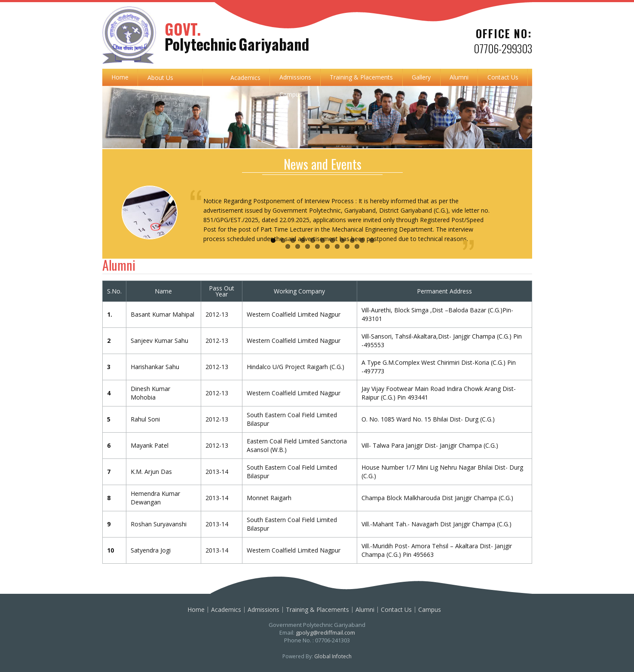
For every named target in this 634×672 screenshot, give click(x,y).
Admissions (295, 77)
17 (337, 246)
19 (357, 246)
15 (317, 246)
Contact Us (503, 77)
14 (308, 246)
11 (372, 240)
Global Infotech (333, 656)
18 (347, 246)
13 (298, 246)
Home (120, 77)
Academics (245, 78)
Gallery (421, 77)
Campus (291, 94)
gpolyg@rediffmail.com (325, 632)
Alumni (459, 77)
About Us (160, 78)
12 (288, 246)
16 (327, 246)
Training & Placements (361, 77)
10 (362, 240)
